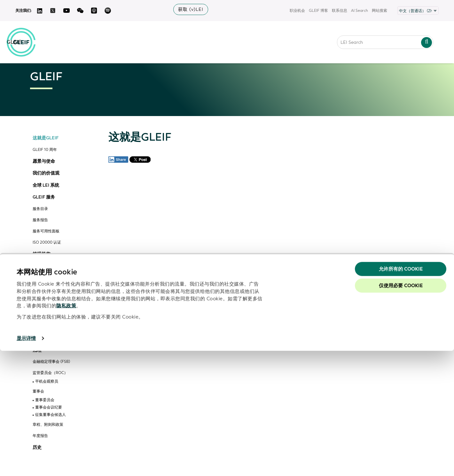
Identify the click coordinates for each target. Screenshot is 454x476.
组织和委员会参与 (48, 289)
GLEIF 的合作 (46, 278)
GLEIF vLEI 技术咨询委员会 (56, 327)
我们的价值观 (46, 173)
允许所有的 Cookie (401, 394)
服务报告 (40, 220)
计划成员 (43, 309)
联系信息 (340, 11)
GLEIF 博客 (318, 11)
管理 (37, 338)
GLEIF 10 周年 (45, 150)
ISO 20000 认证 (47, 242)
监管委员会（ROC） (50, 373)
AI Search (360, 11)
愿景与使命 (44, 161)
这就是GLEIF (46, 138)
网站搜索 (380, 11)
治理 (37, 350)
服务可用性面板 (46, 231)
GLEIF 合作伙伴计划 (50, 301)
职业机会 (297, 11)
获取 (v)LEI (191, 9)
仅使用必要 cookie (401, 411)
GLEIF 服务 (44, 197)
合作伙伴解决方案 (51, 317)
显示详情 (26, 464)
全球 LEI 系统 (46, 185)
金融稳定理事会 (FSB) (51, 362)
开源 (37, 266)
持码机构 (42, 254)
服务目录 (40, 209)
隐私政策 (66, 431)
